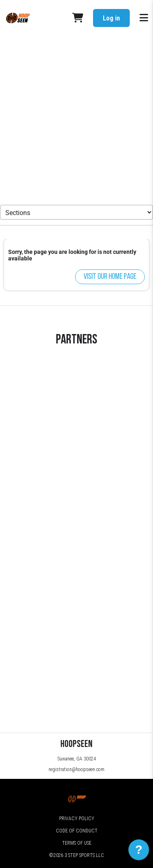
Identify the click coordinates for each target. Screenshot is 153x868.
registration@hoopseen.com (76, 769)
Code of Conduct (77, 831)
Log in (111, 18)
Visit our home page (110, 277)
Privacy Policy (77, 819)
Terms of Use (77, 843)
